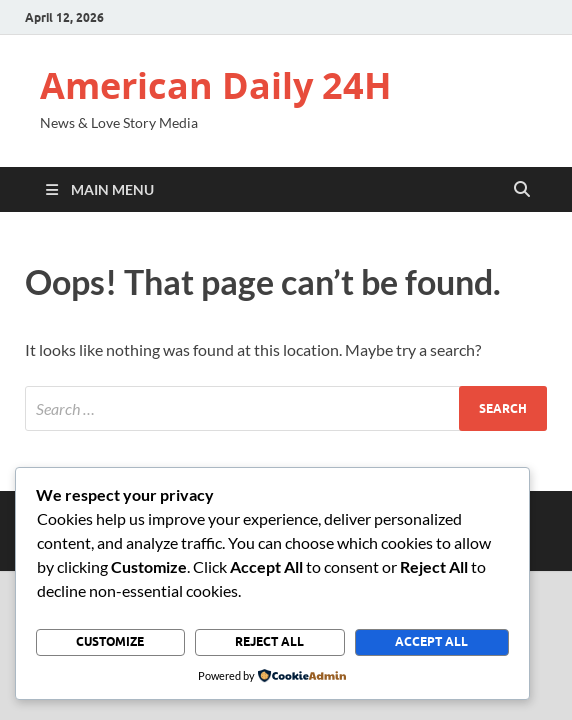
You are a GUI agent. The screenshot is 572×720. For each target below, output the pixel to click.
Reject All (269, 641)
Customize (110, 641)
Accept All (431, 641)
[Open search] (522, 190)
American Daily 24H (216, 85)
